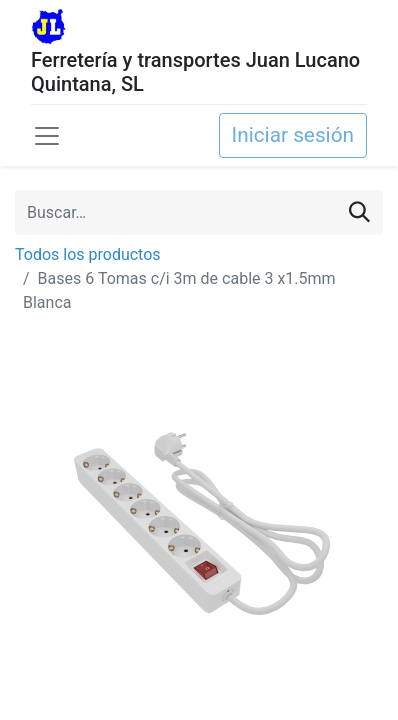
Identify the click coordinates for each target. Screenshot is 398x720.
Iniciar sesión (293, 135)
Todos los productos (88, 254)
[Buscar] (359, 212)
